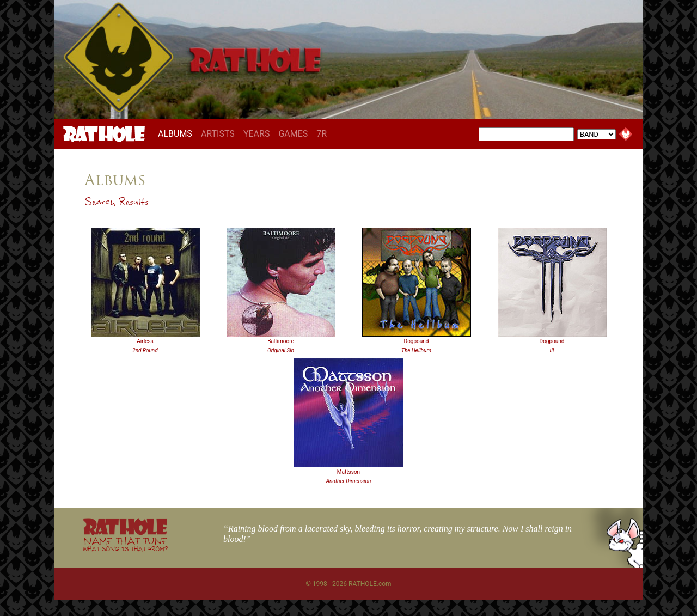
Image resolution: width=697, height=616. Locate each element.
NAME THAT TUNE (125, 544)
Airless (145, 341)
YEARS (257, 134)
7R (322, 134)
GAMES (293, 134)
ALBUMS (177, 133)
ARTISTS (218, 134)
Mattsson (348, 472)
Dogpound (417, 341)
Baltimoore (281, 341)
